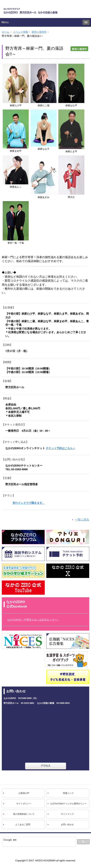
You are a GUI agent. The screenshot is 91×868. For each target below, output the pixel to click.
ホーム (6, 32)
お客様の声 (24, 793)
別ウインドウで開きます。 (29, 503)
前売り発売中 (39, 32)
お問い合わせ (67, 825)
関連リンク (68, 793)
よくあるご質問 (23, 825)
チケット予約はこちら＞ (61, 448)
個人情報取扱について (24, 814)
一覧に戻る (82, 520)
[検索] (39, 840)
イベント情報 (20, 32)
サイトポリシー (24, 804)
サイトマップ (67, 814)
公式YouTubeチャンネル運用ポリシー (68, 804)
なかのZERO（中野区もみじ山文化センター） (33, 620)
